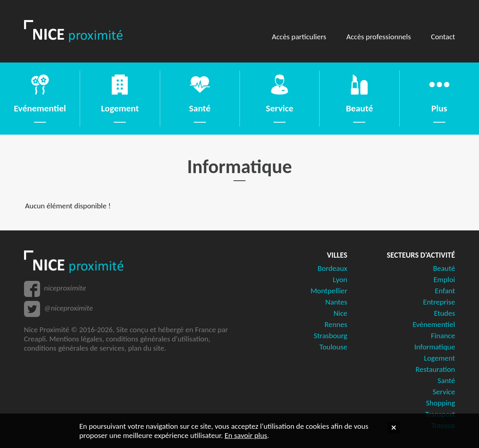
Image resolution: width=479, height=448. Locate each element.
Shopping (441, 403)
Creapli (35, 339)
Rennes (336, 324)
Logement (439, 358)
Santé (447, 380)
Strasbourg (330, 336)
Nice (340, 313)
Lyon (340, 279)
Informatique (435, 347)
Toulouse (334, 347)
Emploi (445, 279)
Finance (443, 336)
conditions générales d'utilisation (157, 339)
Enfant (445, 291)
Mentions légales (76, 339)
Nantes (336, 302)
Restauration (436, 369)
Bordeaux (332, 268)
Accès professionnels (379, 37)
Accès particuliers (299, 37)
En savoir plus (246, 435)
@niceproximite (68, 308)
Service (444, 392)
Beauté (444, 268)
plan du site (146, 348)
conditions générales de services (74, 348)
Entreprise (439, 302)
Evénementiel (434, 324)
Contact (443, 37)
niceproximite (65, 288)
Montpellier (329, 291)
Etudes (444, 313)
